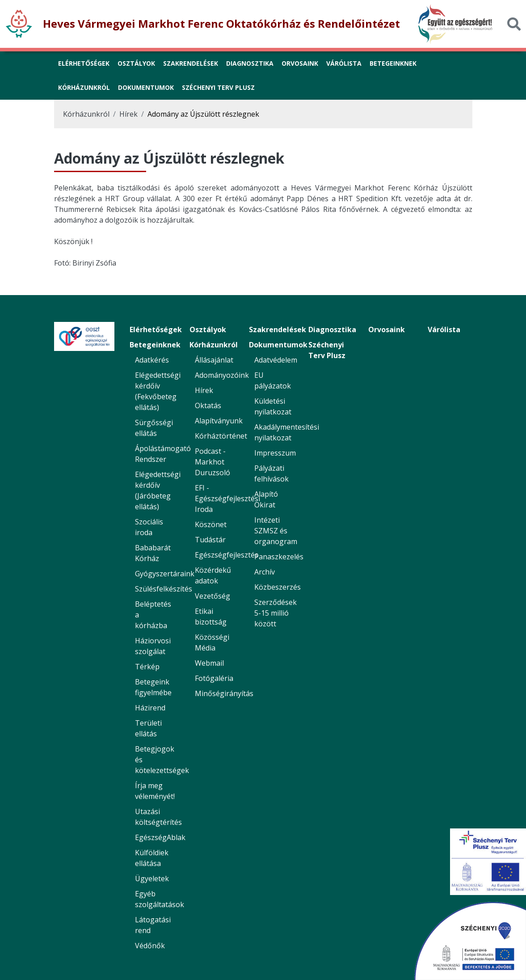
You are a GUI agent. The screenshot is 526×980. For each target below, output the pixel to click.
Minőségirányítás (224, 693)
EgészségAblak (160, 837)
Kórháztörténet (221, 436)
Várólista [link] (344, 63)
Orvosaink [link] (300, 63)
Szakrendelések (278, 329)
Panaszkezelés (279, 557)
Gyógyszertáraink (165, 574)
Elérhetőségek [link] (84, 63)
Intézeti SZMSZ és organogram (276, 531)
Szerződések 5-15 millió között (276, 613)
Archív (265, 572)
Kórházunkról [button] (84, 87)
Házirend (150, 708)
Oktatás (208, 406)
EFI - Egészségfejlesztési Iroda (227, 498)
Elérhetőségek (156, 329)
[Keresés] (514, 24)
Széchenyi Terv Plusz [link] (218, 87)
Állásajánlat (214, 360)
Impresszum (275, 453)
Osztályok (208, 329)
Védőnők (150, 946)
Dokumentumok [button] (146, 87)
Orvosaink (387, 329)
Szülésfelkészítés (164, 589)
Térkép (147, 667)
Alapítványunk (219, 421)
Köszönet (211, 524)
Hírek (128, 114)
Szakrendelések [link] (191, 63)
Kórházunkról (86, 114)
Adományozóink (222, 375)
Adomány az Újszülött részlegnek (203, 114)
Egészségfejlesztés (227, 555)
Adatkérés (152, 360)
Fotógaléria (214, 678)
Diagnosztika (332, 329)
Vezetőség (213, 596)
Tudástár (210, 540)
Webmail (209, 663)
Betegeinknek (155, 345)
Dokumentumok (278, 345)
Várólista (444, 329)
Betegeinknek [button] (393, 63)
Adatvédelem (276, 360)
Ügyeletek (152, 879)
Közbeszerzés (278, 587)
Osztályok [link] (136, 63)
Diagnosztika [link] (250, 63)
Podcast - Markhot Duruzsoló (213, 462)
